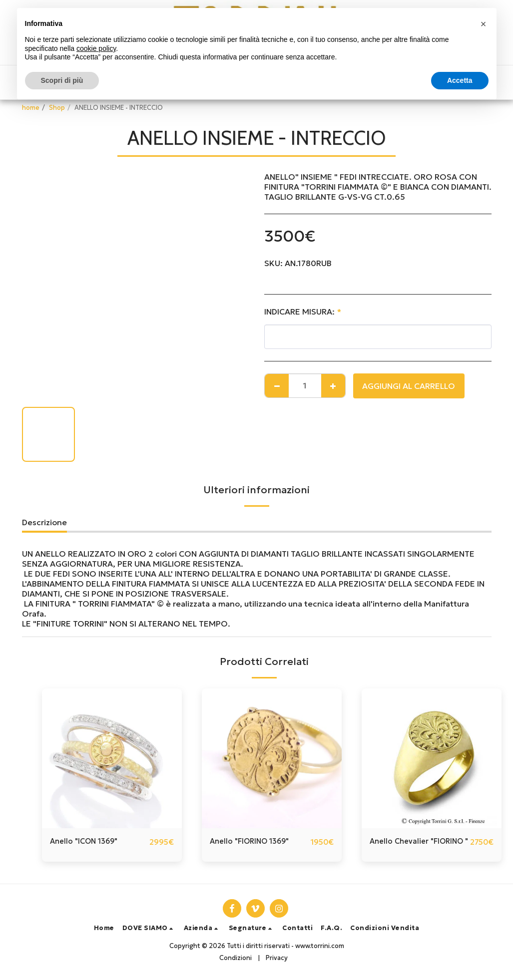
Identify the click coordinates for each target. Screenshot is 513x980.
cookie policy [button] (96, 48)
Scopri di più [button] (62, 80)
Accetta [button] (460, 80)
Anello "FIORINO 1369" (254, 842)
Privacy (277, 958)
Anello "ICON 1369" (87, 842)
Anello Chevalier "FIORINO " (401, 848)
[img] (112, 758)
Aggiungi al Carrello (409, 386)
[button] (149, 929)
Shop (57, 108)
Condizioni (236, 958)
